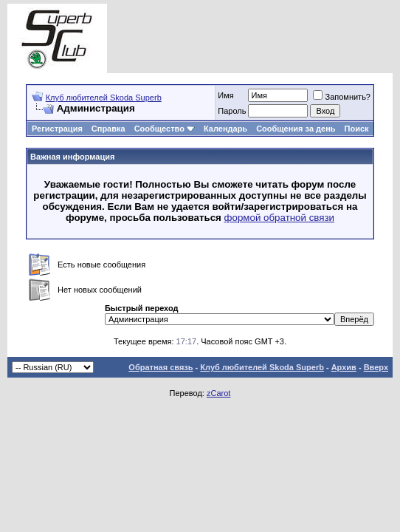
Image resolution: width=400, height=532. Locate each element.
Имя (225, 95)
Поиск (357, 129)
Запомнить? (342, 97)
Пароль (232, 111)
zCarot (218, 393)
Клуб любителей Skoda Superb (104, 98)
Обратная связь (161, 367)
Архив (344, 367)
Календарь (225, 129)
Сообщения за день (296, 129)
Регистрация (57, 129)
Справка (108, 129)
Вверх (376, 367)
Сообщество (165, 129)
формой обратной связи (280, 218)
